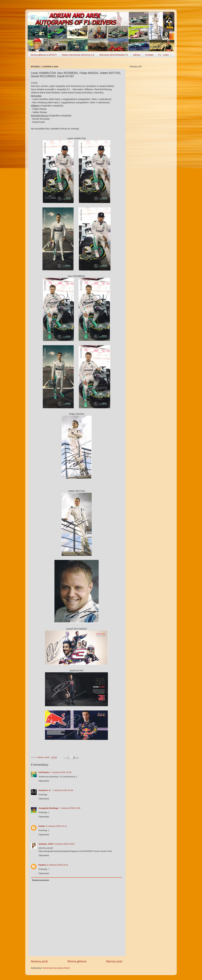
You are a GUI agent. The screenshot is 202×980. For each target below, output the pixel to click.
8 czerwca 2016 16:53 (64, 844)
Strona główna (77, 961)
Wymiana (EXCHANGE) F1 (114, 55)
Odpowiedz (44, 781)
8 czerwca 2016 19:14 (57, 865)
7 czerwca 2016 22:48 (70, 808)
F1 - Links (163, 55)
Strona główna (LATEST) (44, 55)
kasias (42, 826)
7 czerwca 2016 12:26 (61, 772)
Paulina (42, 865)
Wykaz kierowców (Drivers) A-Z (78, 55)
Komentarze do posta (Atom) (56, 968)
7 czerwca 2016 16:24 (63, 790)
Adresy (137, 55)
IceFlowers (44, 772)
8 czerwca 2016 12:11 (56, 826)
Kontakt (149, 55)
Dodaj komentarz (41, 880)
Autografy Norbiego (49, 808)
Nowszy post (39, 961)
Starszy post (114, 961)
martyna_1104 (46, 844)
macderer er (45, 790)
